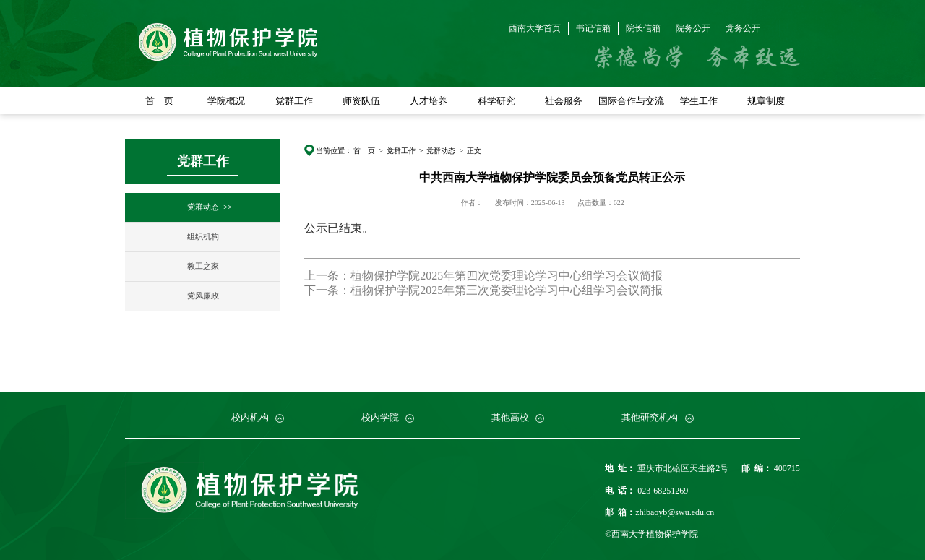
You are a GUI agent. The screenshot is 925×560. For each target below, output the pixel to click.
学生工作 (699, 101)
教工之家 (203, 266)
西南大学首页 (535, 28)
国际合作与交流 (631, 101)
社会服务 (564, 101)
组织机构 (203, 237)
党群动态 (203, 207)
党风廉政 (203, 296)
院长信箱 (643, 28)
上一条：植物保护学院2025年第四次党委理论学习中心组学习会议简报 (483, 276)
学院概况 (226, 101)
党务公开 (743, 28)
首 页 (159, 101)
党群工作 (294, 101)
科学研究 (496, 101)
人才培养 (429, 101)
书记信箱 (593, 28)
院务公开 (693, 28)
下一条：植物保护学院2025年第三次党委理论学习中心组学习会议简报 (483, 290)
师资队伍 (361, 101)
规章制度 (766, 101)
